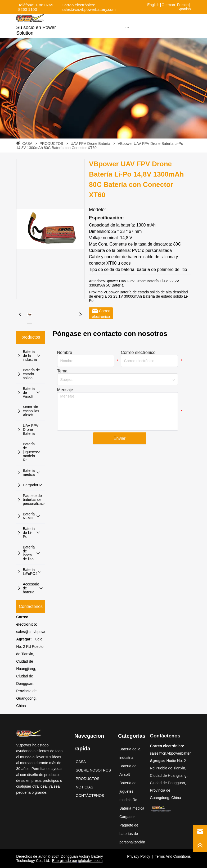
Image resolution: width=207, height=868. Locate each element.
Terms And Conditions (173, 856)
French (183, 5)
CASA (27, 144)
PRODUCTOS (51, 144)
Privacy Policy (139, 856)
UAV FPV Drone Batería (91, 144)
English (153, 5)
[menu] (127, 27)
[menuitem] (127, 27)
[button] (127, 28)
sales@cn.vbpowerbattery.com (41, 632)
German (168, 5)
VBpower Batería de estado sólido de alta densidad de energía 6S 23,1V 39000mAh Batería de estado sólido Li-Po (138, 296)
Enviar (120, 438)
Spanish (184, 9)
